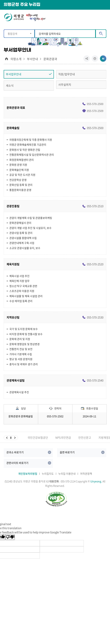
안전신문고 (85, 438)
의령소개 (16, 59)
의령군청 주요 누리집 (22, 5)
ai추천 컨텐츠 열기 (103, 59)
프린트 (95, 60)
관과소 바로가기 (15, 452)
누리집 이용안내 (67, 474)
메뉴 (104, 17)
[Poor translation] (10, 537)
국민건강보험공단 (38, 438)
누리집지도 (48, 474)
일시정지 (11, 438)
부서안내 (32, 59)
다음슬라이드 (15, 438)
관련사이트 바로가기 (17, 463)
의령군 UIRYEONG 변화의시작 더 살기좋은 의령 (25, 18)
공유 (88, 60)
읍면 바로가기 (67, 452)
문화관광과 (50, 59)
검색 (101, 34)
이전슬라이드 (7, 438)
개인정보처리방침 (28, 474)
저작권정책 (86, 474)
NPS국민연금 (63, 438)
